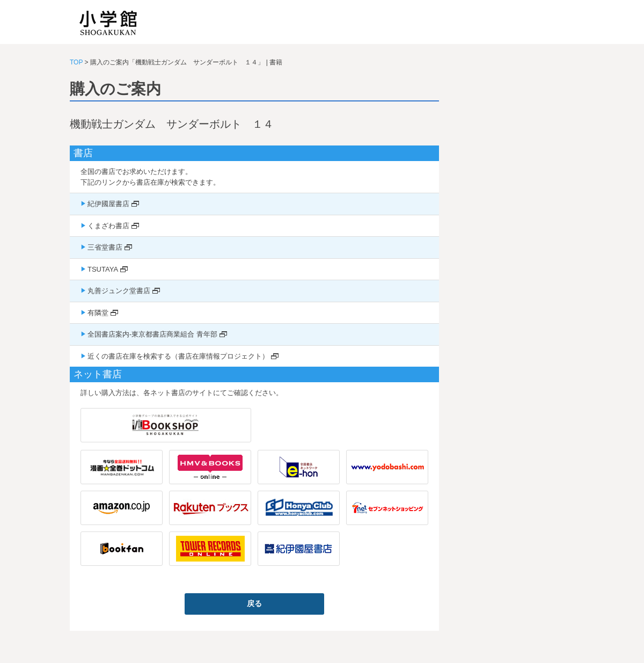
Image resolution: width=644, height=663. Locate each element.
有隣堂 (98, 313)
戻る (254, 603)
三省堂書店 (105, 247)
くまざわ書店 (108, 226)
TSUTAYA (103, 269)
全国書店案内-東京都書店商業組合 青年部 (152, 334)
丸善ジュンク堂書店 (119, 291)
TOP (76, 62)
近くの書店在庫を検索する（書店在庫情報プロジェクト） (178, 356)
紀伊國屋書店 (108, 204)
